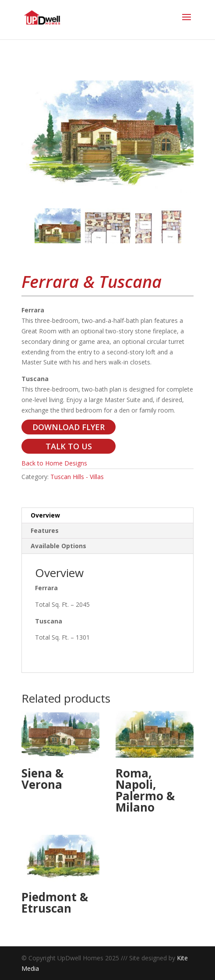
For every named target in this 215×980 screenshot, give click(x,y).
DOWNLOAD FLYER (69, 427)
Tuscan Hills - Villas (77, 477)
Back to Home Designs (54, 463)
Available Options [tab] (58, 546)
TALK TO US (69, 446)
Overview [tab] (45, 515)
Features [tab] (45, 530)
